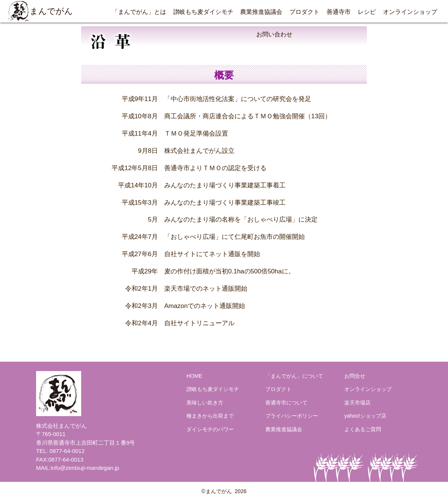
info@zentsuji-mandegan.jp (85, 468)
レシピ (367, 12)
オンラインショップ (410, 12)
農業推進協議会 (261, 12)
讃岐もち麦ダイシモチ (203, 12)
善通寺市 (339, 12)
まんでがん (40, 11)
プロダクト (304, 12)
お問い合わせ (274, 34)
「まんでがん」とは (139, 12)
